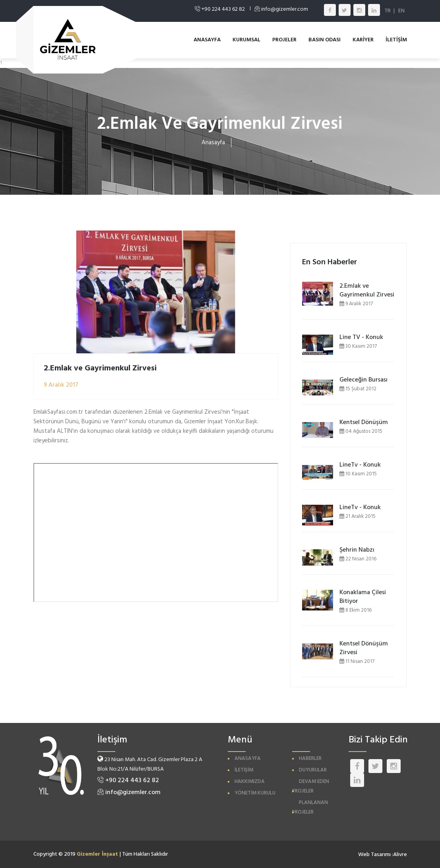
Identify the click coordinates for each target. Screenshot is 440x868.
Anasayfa (213, 143)
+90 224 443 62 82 (128, 781)
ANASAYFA (207, 40)
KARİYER (363, 40)
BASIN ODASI (325, 40)
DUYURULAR (313, 770)
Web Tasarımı (374, 855)
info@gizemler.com (129, 792)
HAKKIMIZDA (250, 782)
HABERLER (310, 759)
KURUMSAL (246, 40)
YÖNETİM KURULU (255, 793)
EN (401, 11)
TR (388, 11)
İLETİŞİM (396, 40)
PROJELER (284, 40)
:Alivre (399, 855)
